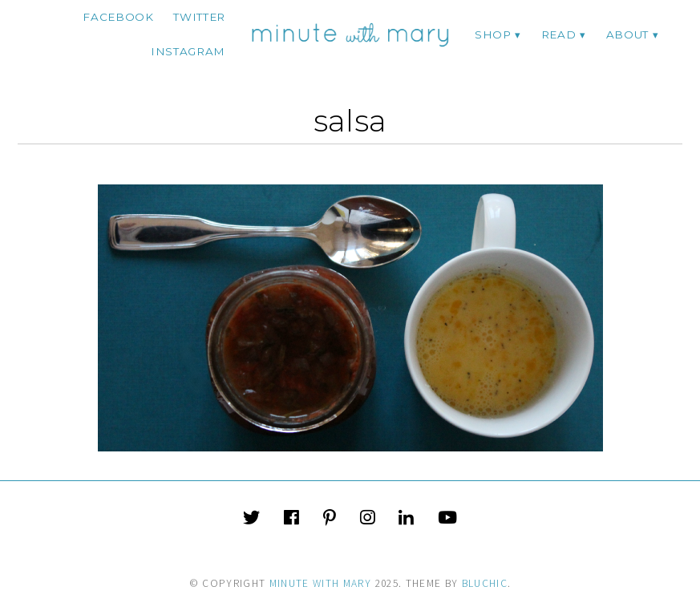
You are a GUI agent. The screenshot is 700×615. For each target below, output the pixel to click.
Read (559, 34)
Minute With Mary (321, 583)
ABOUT (627, 34)
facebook (118, 17)
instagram (188, 51)
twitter (199, 17)
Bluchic (485, 583)
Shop (493, 34)
